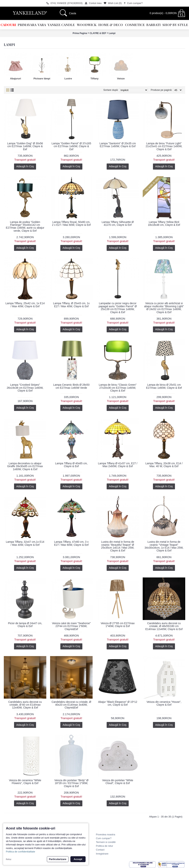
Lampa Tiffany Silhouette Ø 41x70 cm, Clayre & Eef (118, 223)
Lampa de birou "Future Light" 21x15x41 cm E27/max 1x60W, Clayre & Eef (164, 146)
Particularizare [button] (58, 859)
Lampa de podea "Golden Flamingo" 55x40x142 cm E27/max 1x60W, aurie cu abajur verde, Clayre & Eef (25, 226)
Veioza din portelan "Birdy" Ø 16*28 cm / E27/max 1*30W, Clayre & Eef (71, 783)
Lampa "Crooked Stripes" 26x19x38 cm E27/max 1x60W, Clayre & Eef (25, 388)
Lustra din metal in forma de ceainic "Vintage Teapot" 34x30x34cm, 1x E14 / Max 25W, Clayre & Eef (164, 546)
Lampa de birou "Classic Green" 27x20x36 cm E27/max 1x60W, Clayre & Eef (118, 388)
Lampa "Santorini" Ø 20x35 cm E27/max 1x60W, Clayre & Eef (118, 145)
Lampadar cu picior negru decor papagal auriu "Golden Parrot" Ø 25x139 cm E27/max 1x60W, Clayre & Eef (118, 308)
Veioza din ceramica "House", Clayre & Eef (164, 703)
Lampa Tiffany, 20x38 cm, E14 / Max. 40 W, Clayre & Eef (164, 465)
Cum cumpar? (104, 838)
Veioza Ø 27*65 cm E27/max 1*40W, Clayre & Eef (118, 625)
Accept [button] (78, 859)
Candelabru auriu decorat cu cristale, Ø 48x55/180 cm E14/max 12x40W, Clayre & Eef (164, 626)
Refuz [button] (9, 859)
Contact (100, 850)
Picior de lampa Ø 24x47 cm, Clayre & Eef (25, 625)
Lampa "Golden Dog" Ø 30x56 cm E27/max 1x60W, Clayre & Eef (25, 146)
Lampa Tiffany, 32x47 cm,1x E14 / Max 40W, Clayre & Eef (25, 543)
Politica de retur (105, 846)
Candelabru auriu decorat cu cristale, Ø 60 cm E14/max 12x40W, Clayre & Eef (25, 705)
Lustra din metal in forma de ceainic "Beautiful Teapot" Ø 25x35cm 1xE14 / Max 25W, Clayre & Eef (118, 546)
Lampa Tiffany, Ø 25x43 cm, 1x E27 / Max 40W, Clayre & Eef (71, 305)
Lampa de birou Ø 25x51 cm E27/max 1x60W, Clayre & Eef (164, 386)
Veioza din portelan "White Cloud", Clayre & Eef (118, 782)
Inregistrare (102, 854)
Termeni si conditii (106, 842)
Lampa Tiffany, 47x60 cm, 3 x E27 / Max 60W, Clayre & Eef (71, 543)
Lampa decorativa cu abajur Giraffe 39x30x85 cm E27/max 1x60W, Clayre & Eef (25, 466)
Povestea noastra (106, 834)
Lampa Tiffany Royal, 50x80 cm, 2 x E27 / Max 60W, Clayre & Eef (71, 223)
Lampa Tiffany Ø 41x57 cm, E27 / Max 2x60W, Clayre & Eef (118, 465)
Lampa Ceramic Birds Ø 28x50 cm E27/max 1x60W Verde (71, 386)
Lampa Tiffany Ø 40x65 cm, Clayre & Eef (71, 465)
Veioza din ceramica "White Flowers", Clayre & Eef (25, 782)
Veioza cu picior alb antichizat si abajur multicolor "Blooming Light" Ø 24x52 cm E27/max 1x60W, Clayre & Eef (164, 308)
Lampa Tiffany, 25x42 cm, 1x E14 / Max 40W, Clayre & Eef (25, 305)
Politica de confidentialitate (20, 852)
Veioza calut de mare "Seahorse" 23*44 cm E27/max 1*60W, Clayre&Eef (71, 626)
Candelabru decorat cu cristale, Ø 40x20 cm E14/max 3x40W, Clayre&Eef (71, 705)
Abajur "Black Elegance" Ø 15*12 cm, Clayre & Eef (118, 703)
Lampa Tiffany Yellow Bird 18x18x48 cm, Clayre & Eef (164, 223)
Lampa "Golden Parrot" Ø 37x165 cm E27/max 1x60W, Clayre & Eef (71, 146)
